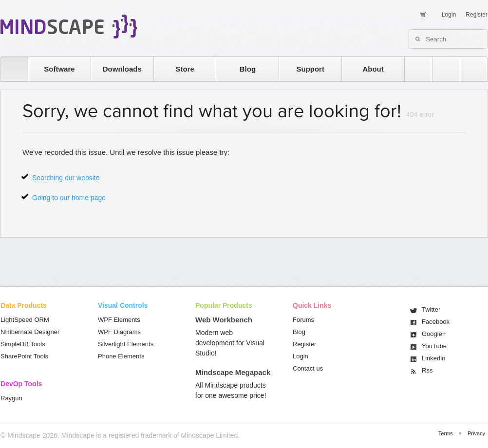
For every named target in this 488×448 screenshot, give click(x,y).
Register (477, 15)
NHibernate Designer (30, 332)
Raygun (11, 398)
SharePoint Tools (24, 356)
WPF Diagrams (119, 332)
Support (310, 69)
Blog (248, 69)
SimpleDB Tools (23, 344)
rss (413, 69)
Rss (427, 370)
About (373, 69)
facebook (469, 69)
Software (59, 69)
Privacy (476, 433)
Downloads (122, 69)
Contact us (308, 368)
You (434, 346)
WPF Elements (119, 320)
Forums (303, 320)
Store (185, 69)
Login (449, 15)
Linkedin (433, 358)
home (9, 69)
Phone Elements (121, 356)
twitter (441, 69)
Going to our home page (69, 198)
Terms (446, 433)
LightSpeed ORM (25, 320)
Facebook (436, 322)
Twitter (431, 309)
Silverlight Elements (126, 344)
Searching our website (66, 178)
